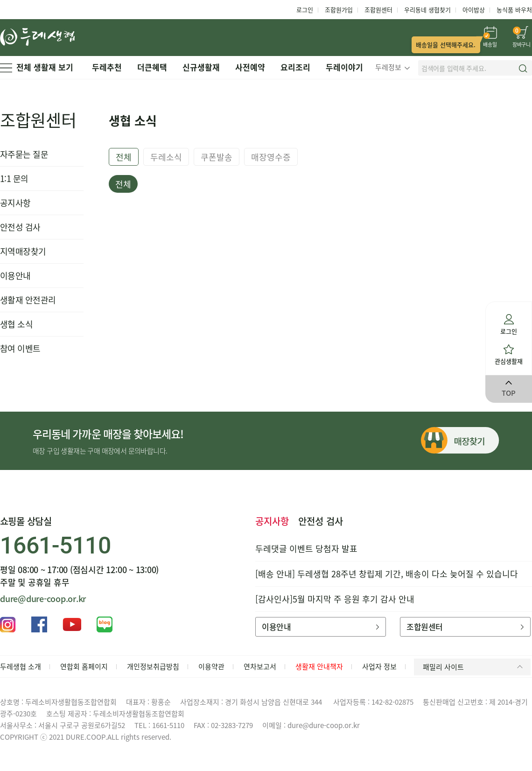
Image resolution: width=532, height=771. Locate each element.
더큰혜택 (152, 67)
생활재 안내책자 (319, 666)
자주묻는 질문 (24, 154)
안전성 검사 (20, 227)
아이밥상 (474, 10)
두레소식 (166, 157)
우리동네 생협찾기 (427, 10)
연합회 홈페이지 (84, 666)
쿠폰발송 (217, 157)
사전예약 (250, 67)
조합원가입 (339, 10)
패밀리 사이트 (474, 667)
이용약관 (211, 666)
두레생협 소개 (21, 666)
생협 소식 (16, 324)
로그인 (305, 10)
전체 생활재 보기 (37, 67)
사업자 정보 (379, 666)
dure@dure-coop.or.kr (43, 599)
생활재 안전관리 (28, 300)
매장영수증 (271, 157)
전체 (124, 157)
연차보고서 (260, 666)
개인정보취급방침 (153, 666)
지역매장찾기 (23, 251)
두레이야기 (344, 67)
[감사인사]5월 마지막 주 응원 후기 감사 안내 (335, 599)
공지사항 (15, 203)
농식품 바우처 (514, 10)
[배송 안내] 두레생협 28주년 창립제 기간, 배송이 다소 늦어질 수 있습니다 (387, 574)
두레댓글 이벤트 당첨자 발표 (306, 549)
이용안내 (15, 276)
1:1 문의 (14, 179)
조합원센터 (378, 10)
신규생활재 (201, 67)
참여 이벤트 (20, 348)
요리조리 (295, 67)
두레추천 (107, 67)
